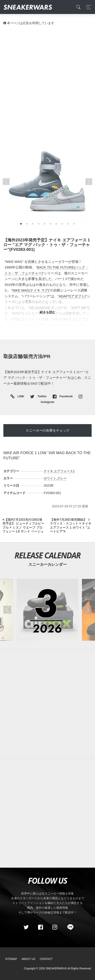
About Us (28, 959)
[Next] (71, 526)
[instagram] (55, 927)
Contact (46, 959)
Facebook (63, 396)
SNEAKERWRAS (56, 968)
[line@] (69, 927)
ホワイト (50, 478)
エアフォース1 (64, 471)
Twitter (39, 396)
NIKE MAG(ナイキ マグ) (31, 290)
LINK (20, 397)
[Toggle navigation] (87, 7)
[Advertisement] (47, 79)
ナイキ (48, 471)
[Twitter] (26, 927)
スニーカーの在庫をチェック (48, 430)
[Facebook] (40, 927)
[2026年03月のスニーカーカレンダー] (47, 610)
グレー (62, 478)
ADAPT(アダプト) (72, 296)
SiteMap (11, 959)
